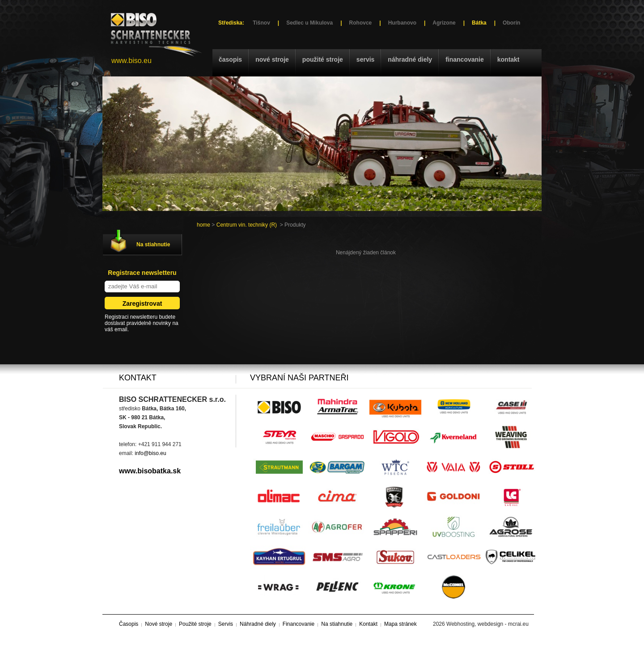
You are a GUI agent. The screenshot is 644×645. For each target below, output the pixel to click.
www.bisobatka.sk (150, 471)
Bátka (479, 23)
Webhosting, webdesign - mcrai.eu (487, 624)
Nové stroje (272, 59)
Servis (365, 59)
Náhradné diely (410, 59)
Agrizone (444, 23)
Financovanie (465, 59)
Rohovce (361, 23)
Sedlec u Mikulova (309, 23)
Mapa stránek (400, 624)
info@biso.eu (150, 453)
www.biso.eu (131, 61)
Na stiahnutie (153, 245)
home (203, 225)
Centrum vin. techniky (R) (247, 225)
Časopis (230, 59)
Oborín (511, 23)
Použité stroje (323, 59)
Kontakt (508, 59)
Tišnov (261, 23)
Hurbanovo (402, 23)
